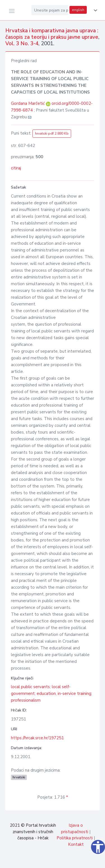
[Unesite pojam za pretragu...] (50, 10)
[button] (94, 10)
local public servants (30, 687)
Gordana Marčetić (28, 103)
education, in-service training (64, 694)
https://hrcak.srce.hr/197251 (37, 738)
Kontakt (76, 844)
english (78, 10)
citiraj (16, 168)
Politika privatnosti (75, 838)
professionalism (26, 700)
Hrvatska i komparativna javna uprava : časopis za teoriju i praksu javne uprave (52, 34)
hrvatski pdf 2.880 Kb (52, 133)
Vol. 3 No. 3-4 (22, 44)
